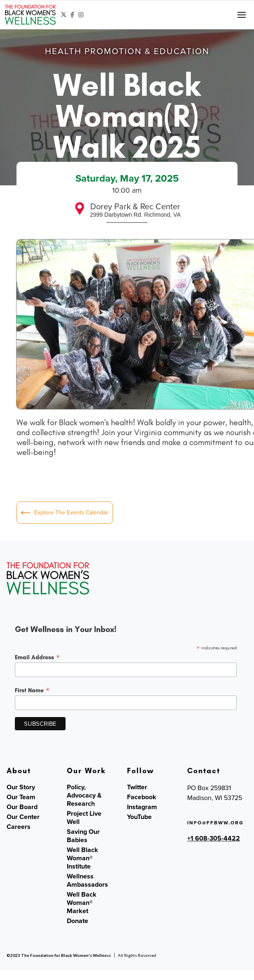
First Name (32, 690)
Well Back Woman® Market (82, 903)
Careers (19, 827)
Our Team (21, 797)
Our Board (22, 807)
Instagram (142, 807)
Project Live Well (84, 818)
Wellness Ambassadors (87, 881)
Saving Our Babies (83, 836)
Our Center (23, 817)
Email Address (38, 657)
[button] (242, 15)
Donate (78, 921)
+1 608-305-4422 (214, 838)
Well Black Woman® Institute (82, 858)
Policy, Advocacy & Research (84, 795)
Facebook (142, 797)
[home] (30, 15)
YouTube (139, 817)
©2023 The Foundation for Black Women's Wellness (59, 955)
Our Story (21, 787)
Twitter (137, 787)
